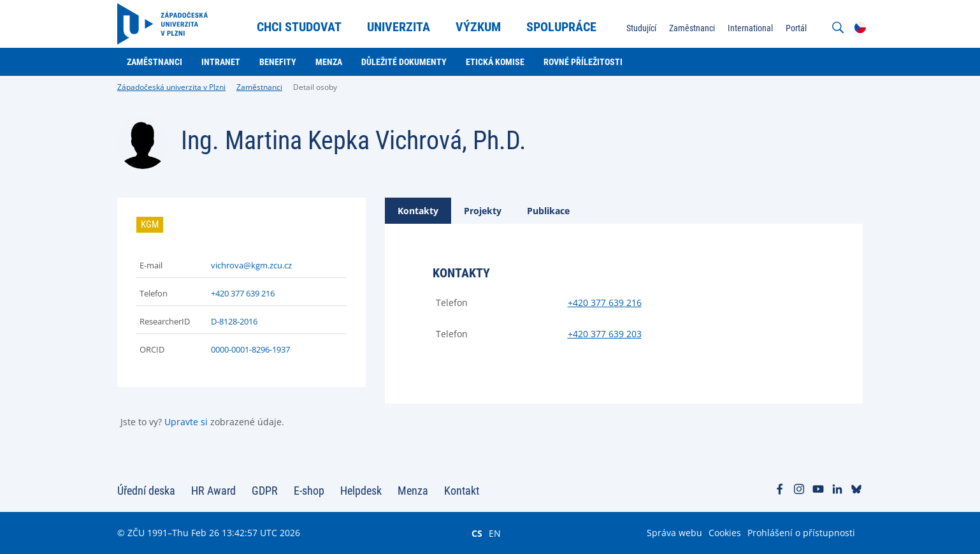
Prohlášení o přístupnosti (801, 533)
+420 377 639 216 (243, 293)
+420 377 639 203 (605, 334)
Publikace (548, 211)
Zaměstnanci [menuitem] (692, 28)
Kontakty (418, 211)
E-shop (309, 491)
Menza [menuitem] (329, 62)
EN (495, 533)
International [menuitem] (750, 28)
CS (477, 533)
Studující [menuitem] (641, 28)
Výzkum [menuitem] (478, 27)
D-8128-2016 (234, 321)
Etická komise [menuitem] (495, 62)
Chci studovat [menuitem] (299, 27)
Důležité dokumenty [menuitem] (404, 62)
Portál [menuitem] (796, 28)
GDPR (265, 491)
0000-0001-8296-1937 (250, 349)
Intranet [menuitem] (221, 62)
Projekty (483, 211)
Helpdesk (361, 491)
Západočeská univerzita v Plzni (171, 87)
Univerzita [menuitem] (399, 27)
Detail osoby (315, 87)
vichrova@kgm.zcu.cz (251, 265)
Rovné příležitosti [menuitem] (583, 62)
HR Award (213, 491)
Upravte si (186, 422)
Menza (413, 491)
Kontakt (462, 491)
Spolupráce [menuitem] (561, 27)
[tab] (418, 211)
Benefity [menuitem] (278, 62)
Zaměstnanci (259, 87)
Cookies (725, 533)
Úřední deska (146, 491)
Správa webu (674, 533)
